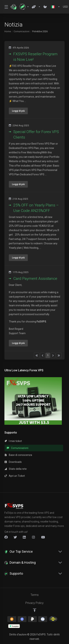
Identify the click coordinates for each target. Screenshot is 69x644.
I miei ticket (13, 441)
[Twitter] (15, 537)
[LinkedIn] (24, 537)
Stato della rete (16, 469)
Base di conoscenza (18, 455)
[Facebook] (6, 537)
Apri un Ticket (15, 476)
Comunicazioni (22, 31)
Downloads (13, 462)
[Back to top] (35, 610)
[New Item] (34, 537)
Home (8, 31)
